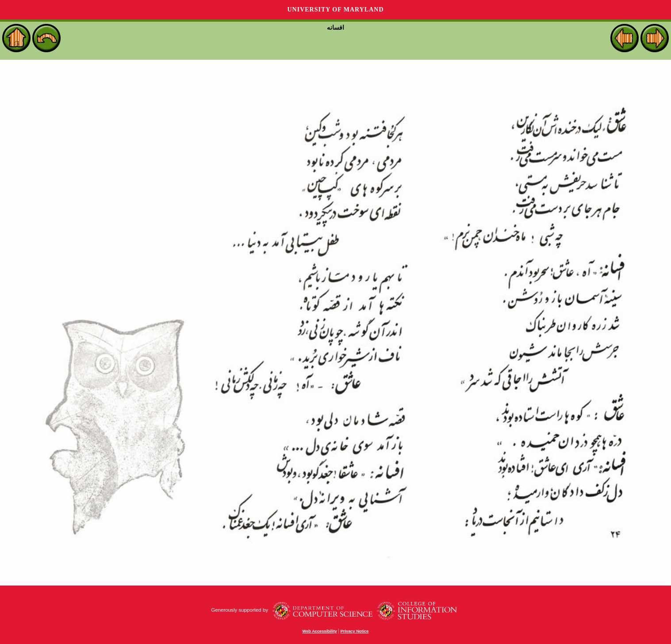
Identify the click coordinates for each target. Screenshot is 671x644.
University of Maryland (335, 10)
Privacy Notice (355, 631)
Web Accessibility (320, 631)
